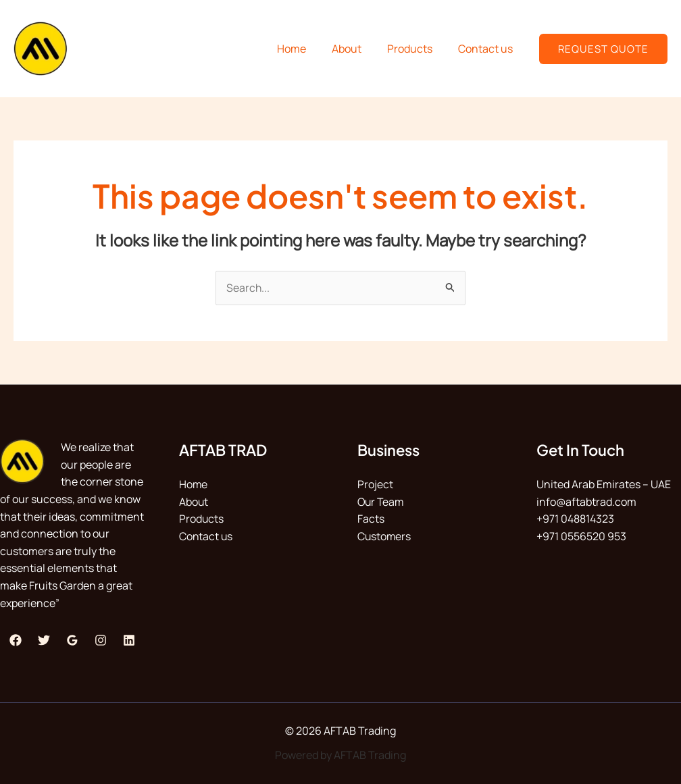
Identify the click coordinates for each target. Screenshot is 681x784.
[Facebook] (16, 640)
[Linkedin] (129, 640)
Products (416, 49)
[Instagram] (101, 640)
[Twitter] (44, 640)
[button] (603, 49)
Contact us (487, 49)
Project (375, 485)
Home (306, 49)
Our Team (382, 502)
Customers (385, 536)
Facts (371, 519)
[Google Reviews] (72, 640)
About (357, 49)
